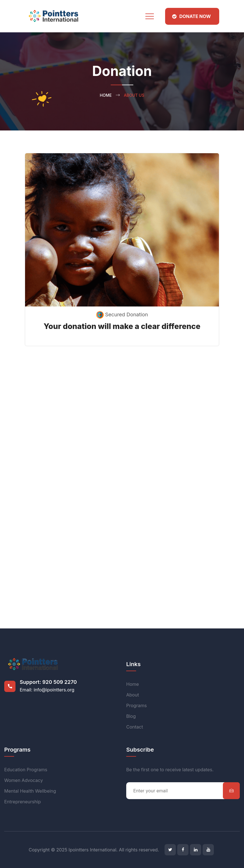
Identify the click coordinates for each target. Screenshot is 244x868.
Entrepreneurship (23, 802)
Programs (137, 705)
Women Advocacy (24, 780)
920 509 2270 (59, 682)
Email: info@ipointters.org (47, 690)
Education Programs (26, 770)
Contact (135, 727)
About (133, 695)
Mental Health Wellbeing (30, 791)
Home (106, 95)
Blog (131, 716)
